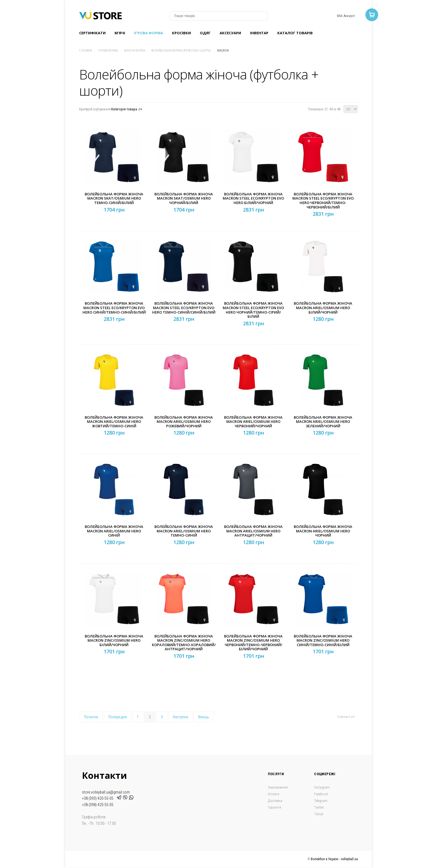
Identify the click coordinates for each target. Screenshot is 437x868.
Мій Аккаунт (346, 16)
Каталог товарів (295, 33)
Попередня (118, 717)
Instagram (322, 787)
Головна (86, 51)
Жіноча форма (135, 51)
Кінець (204, 717)
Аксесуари (230, 33)
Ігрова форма (149, 33)
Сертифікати (92, 33)
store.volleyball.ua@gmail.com (106, 792)
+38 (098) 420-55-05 (98, 805)
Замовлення (278, 787)
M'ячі (120, 33)
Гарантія (275, 807)
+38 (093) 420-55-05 (99, 798)
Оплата (274, 794)
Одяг (205, 33)
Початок (91, 717)
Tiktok (319, 814)
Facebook (321, 794)
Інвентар (259, 33)
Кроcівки (181, 33)
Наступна (180, 717)
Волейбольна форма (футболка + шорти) (181, 51)
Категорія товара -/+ (127, 109)
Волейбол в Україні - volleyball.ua (334, 859)
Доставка (275, 801)
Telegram (321, 801)
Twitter (319, 807)
